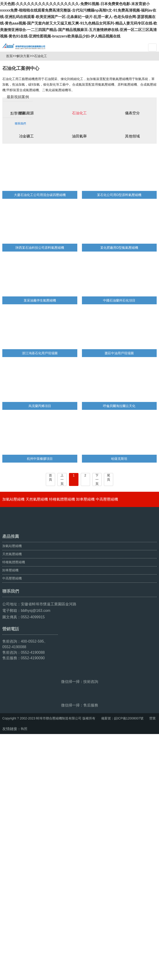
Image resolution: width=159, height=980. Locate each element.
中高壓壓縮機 (107, 522)
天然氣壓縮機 (37, 522)
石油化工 (42, 79)
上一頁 (62, 502)
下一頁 (97, 502)
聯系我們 (20, 146)
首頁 (11, 79)
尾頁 (109, 500)
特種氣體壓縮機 (62, 522)
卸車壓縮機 (85, 522)
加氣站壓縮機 (13, 522)
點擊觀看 (18, 135)
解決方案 (25, 79)
